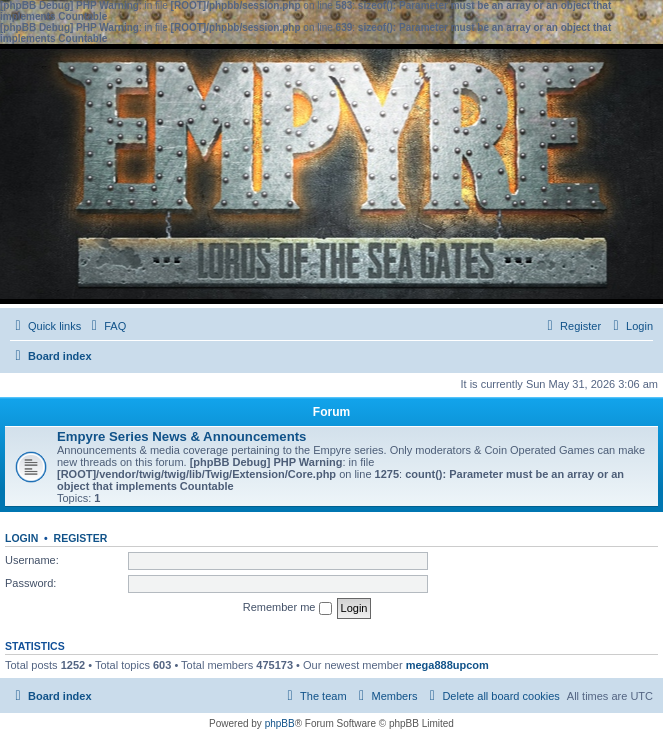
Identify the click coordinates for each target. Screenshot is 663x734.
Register (81, 538)
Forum (331, 412)
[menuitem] (106, 326)
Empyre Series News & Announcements (181, 436)
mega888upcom (447, 665)
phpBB (280, 723)
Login (21, 538)
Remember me (287, 608)
